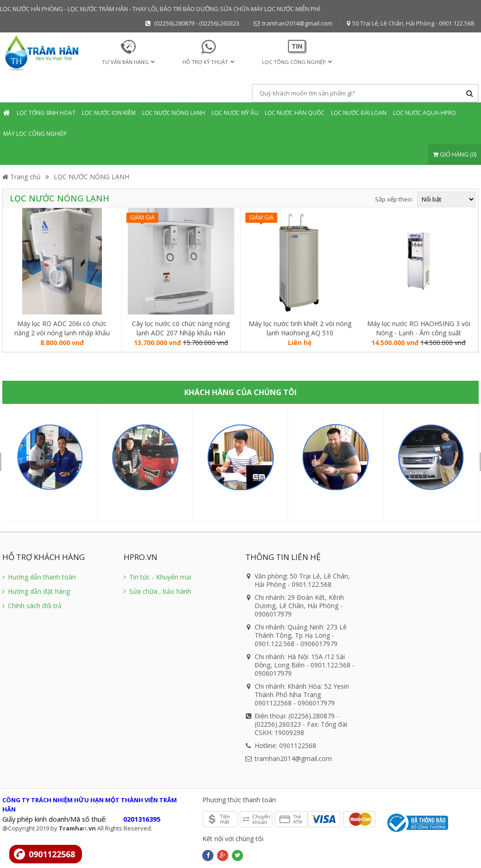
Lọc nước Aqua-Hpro (425, 113)
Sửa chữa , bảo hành (157, 591)
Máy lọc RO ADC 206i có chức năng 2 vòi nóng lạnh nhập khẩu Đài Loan (62, 328)
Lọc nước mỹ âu (235, 113)
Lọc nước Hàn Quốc (295, 113)
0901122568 (52, 854)
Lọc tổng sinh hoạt (46, 113)
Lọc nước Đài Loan (359, 113)
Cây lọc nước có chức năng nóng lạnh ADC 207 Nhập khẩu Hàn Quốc (181, 328)
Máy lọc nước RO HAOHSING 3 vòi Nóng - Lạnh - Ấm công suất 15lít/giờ (419, 328)
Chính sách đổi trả (32, 606)
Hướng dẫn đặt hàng (36, 591)
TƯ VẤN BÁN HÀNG (125, 62)
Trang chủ (22, 177)
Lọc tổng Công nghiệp (294, 62)
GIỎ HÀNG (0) (455, 154)
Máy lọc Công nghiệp (35, 134)
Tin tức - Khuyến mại (157, 577)
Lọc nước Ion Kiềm (109, 113)
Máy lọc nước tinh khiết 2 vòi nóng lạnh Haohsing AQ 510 (300, 328)
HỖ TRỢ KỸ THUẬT (205, 62)
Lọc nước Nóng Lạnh (174, 113)
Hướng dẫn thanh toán (39, 577)
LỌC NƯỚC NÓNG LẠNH (91, 177)
